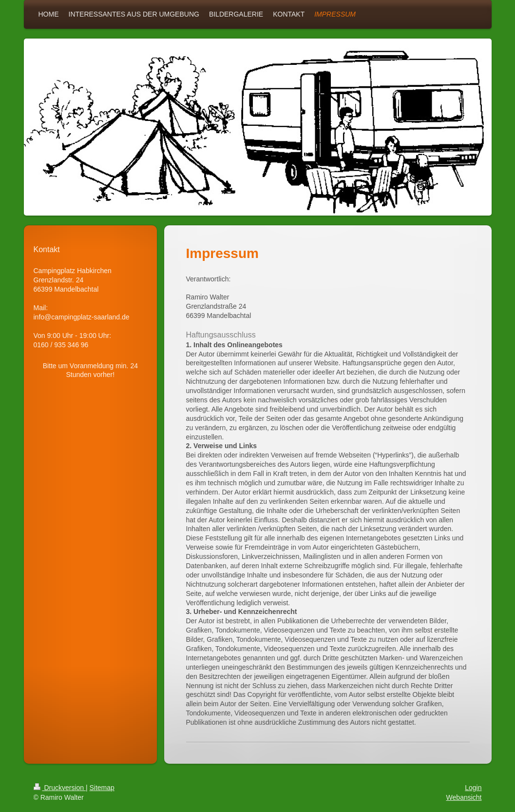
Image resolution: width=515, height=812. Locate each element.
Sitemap (102, 788)
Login (473, 788)
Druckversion (60, 788)
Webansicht (464, 797)
